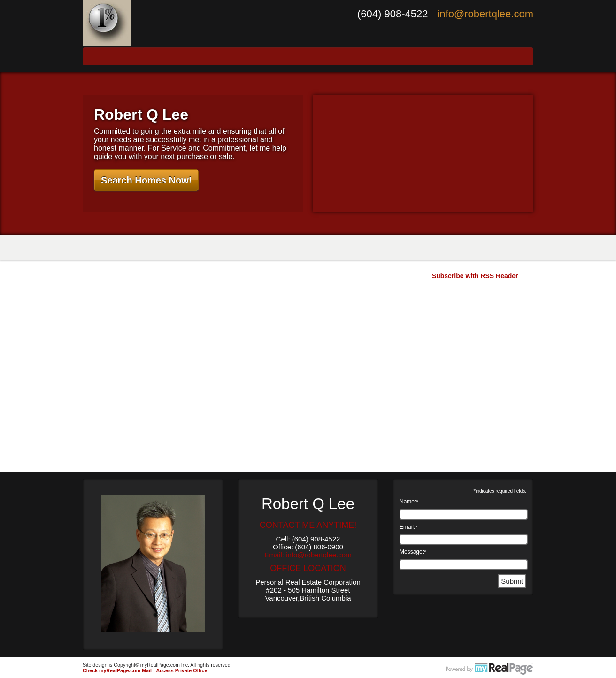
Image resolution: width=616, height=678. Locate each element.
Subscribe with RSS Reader (474, 276)
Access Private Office (181, 670)
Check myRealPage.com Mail (117, 670)
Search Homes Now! (146, 180)
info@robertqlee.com (485, 14)
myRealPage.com (490, 669)
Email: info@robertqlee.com (308, 555)
